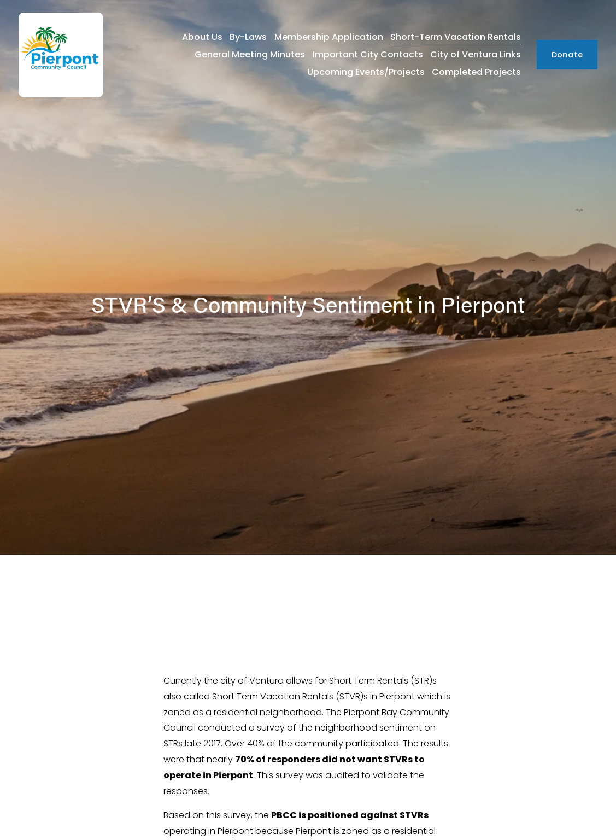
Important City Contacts (368, 54)
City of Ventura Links (476, 54)
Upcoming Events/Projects (366, 72)
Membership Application (329, 37)
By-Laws (248, 37)
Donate (567, 55)
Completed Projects (476, 72)
